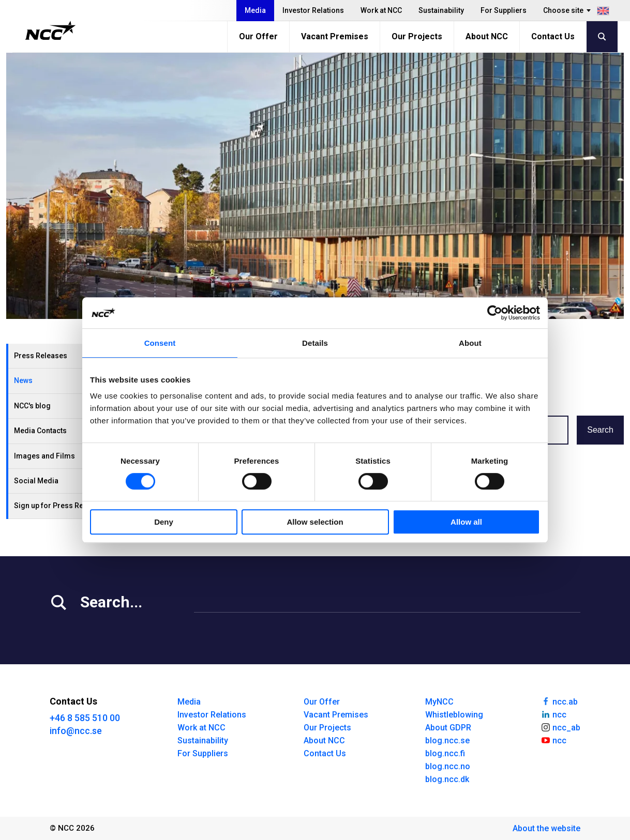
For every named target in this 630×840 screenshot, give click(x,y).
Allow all (466, 522)
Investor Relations (313, 10)
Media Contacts (40, 431)
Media (255, 10)
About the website (546, 828)
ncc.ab (559, 701)
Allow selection (315, 522)
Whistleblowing (454, 715)
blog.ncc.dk (447, 779)
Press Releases (41, 356)
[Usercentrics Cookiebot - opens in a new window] (495, 313)
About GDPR (448, 728)
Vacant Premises (335, 36)
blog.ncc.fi (445, 753)
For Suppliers (504, 10)
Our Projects (417, 36)
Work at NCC (381, 10)
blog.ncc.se (447, 740)
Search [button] (600, 430)
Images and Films (44, 456)
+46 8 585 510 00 (85, 718)
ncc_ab (560, 727)
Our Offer (258, 36)
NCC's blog (32, 406)
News (23, 380)
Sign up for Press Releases (60, 506)
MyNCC (439, 702)
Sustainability (441, 10)
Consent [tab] (160, 343)
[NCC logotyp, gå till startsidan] (50, 30)
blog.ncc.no (448, 766)
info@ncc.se (76, 731)
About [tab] (470, 343)
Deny (164, 522)
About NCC (487, 36)
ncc (553, 714)
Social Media (36, 481)
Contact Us (553, 36)
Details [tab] (315, 343)
